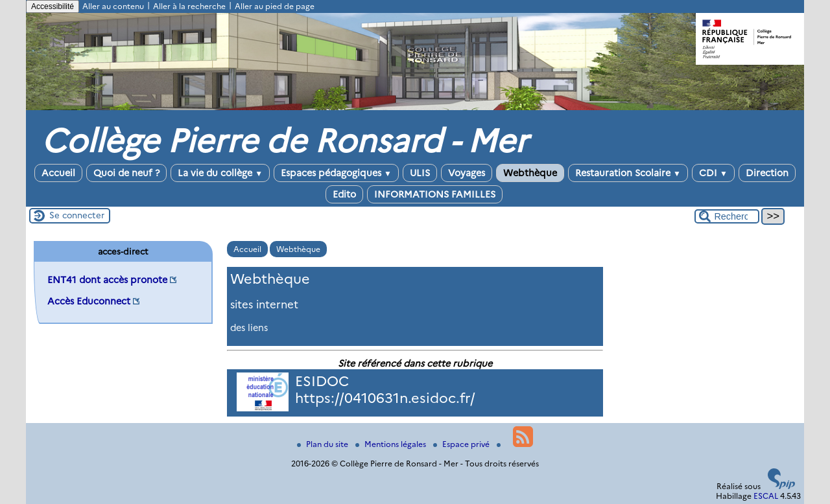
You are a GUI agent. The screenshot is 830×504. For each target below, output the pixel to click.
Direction (767, 173)
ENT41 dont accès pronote (107, 280)
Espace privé (462, 444)
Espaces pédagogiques (336, 173)
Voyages (467, 173)
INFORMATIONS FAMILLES (435, 194)
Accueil (58, 173)
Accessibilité (53, 6)
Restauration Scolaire (628, 173)
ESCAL (766, 496)
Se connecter (77, 215)
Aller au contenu (113, 6)
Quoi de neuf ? (126, 173)
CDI (713, 173)
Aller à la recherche (189, 6)
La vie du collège (220, 173)
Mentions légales (392, 444)
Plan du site (324, 444)
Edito (344, 194)
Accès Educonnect (89, 301)
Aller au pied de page (275, 6)
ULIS (420, 173)
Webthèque (530, 173)
